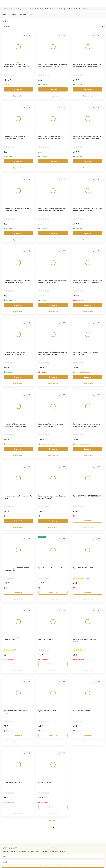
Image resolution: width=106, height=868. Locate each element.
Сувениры (13, 15)
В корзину (18, 89)
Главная (4, 15)
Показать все (53, 821)
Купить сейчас (18, 96)
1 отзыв (87, 578)
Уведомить (88, 521)
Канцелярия (23, 15)
